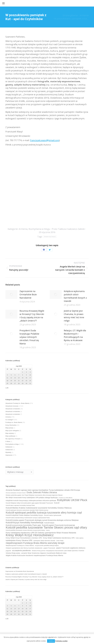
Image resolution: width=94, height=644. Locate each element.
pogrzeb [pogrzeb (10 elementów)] (8, 551)
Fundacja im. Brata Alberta (14, 422)
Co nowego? (9, 420)
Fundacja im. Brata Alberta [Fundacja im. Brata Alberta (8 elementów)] (65, 498)
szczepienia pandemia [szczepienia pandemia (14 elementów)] (21, 550)
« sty (7, 388)
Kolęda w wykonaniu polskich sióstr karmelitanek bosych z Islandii (75, 296)
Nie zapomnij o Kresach (13, 439)
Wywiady (8, 452)
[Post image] (11, 295)
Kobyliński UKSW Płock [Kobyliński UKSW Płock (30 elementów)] (72, 500)
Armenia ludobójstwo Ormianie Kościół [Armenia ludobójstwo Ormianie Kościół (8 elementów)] (16, 493)
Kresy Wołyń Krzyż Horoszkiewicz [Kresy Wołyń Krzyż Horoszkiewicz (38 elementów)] (30, 535)
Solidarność (9, 450)
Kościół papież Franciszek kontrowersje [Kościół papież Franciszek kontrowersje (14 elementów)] (58, 525)
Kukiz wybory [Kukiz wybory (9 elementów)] (80, 538)
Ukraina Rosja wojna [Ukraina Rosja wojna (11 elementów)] (13, 553)
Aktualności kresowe (12, 406)
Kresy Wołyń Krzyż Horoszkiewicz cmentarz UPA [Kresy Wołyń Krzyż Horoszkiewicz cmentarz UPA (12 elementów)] (24, 538)
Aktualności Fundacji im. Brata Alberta (17, 403)
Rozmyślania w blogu (39, 229)
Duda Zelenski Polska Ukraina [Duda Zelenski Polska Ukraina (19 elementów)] (42, 492)
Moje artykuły (10, 433)
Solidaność (9, 447)
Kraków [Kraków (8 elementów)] (48, 530)
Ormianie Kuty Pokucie (50, 237)
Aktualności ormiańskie (13, 409)
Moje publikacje (10, 436)
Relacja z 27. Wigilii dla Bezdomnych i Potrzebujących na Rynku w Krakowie (75, 335)
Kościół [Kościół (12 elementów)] (57, 503)
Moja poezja (9, 428)
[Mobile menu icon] (3, 3)
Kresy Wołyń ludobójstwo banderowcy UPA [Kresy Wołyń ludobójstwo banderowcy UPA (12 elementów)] (59, 538)
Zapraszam (9, 455)
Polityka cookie (61, 641)
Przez (68, 229)
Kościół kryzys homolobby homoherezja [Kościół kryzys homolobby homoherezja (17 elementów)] (25, 523)
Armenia (23, 229)
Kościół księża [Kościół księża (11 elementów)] (49, 523)
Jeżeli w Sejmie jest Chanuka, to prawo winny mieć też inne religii (74, 316)
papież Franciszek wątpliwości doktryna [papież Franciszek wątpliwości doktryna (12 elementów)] (71, 548)
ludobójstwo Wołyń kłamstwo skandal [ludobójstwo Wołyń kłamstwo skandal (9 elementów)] (44, 541)
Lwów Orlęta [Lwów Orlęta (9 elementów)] (60, 541)
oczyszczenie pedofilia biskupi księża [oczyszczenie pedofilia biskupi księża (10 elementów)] (47, 545)
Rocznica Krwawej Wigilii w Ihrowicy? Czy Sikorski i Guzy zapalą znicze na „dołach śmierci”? (32, 316)
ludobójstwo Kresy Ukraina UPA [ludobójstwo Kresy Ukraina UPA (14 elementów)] (19, 540)
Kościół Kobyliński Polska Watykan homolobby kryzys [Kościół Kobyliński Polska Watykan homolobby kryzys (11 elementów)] (24, 515)
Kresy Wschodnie (11, 425)
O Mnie (8, 441)
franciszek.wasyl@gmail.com (45, 140)
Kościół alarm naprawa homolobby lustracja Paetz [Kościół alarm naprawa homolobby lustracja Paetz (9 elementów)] (20, 505)
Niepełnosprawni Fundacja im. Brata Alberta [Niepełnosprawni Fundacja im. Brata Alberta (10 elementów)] (20, 545)
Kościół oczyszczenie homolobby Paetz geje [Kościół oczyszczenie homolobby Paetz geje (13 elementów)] (23, 525)
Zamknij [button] (51, 641)
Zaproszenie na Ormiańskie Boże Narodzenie (28, 294)
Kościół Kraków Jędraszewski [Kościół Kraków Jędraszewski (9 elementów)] (53, 515)
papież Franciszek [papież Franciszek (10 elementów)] (49, 548)
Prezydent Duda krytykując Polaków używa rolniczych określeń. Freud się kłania (29, 337)
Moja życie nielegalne (12, 431)
